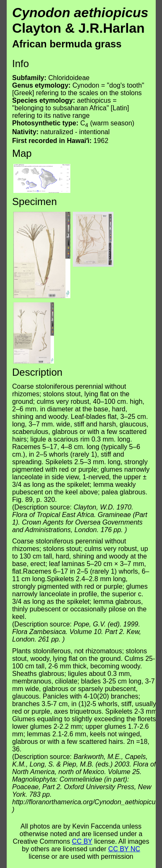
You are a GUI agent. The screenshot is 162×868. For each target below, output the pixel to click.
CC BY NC (124, 849)
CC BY (82, 841)
